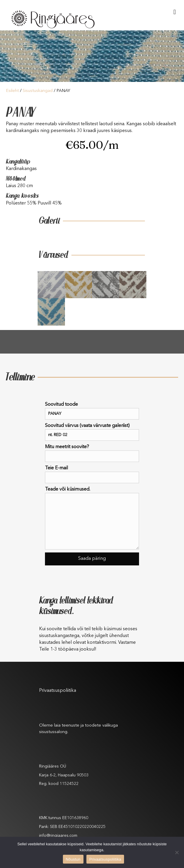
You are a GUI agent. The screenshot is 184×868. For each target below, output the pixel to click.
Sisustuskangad (38, 91)
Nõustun (73, 859)
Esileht (12, 91)
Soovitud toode (92, 411)
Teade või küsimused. (92, 518)
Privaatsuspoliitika (58, 691)
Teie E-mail (92, 475)
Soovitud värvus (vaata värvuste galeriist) (92, 432)
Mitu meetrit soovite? (92, 453)
